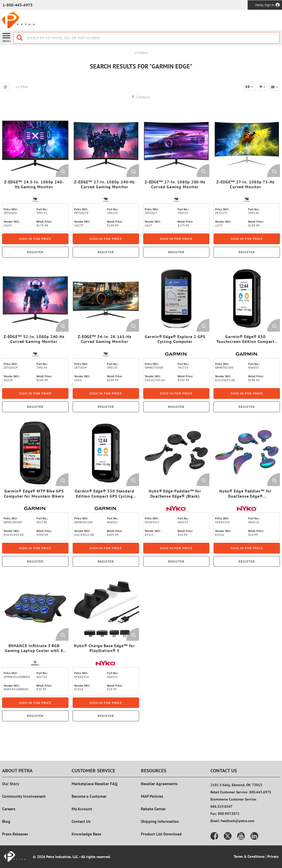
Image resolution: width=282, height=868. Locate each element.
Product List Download (161, 834)
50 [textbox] (248, 87)
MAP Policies (152, 796)
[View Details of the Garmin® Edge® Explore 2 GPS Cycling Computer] (176, 298)
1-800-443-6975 (18, 5)
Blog (6, 821)
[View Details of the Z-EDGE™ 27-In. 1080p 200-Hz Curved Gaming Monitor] (176, 144)
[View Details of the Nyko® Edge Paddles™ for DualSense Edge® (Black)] (176, 453)
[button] (262, 87)
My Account (82, 809)
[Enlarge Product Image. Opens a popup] (62, 171)
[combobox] (147, 38)
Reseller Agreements (159, 784)
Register (35, 252)
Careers (9, 809)
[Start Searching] (20, 38)
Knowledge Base (86, 834)
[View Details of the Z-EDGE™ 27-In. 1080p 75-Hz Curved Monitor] (247, 144)
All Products (141, 53)
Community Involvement (24, 796)
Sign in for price (35, 239)
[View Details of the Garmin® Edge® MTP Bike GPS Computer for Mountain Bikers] (35, 453)
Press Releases (15, 834)
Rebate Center (153, 809)
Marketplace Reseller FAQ (95, 784)
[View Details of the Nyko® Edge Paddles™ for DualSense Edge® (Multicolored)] (247, 453)
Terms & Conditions (249, 856)
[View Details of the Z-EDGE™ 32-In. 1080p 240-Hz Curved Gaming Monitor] (35, 298)
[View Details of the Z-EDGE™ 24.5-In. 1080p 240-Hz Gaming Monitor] (35, 144)
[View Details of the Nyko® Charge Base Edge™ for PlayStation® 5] (106, 608)
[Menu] (7, 37)
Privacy (273, 856)
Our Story (11, 784)
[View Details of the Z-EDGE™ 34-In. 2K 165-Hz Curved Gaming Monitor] (106, 298)
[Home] (19, 20)
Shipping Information (160, 821)
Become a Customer (89, 796)
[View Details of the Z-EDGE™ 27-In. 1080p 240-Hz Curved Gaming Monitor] (106, 144)
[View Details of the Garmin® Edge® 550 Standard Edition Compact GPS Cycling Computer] (106, 453)
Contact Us (81, 821)
